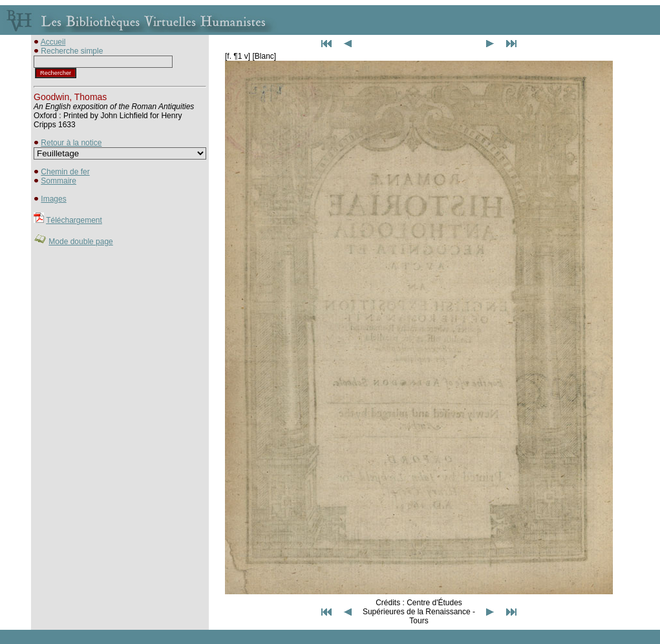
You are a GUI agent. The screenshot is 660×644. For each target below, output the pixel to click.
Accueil (53, 42)
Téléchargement (74, 220)
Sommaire (59, 181)
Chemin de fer (65, 172)
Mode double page (80, 242)
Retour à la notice (71, 143)
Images (53, 199)
